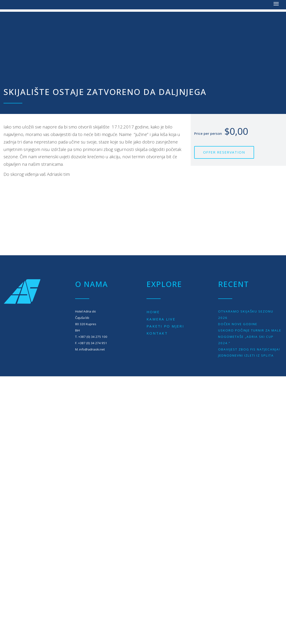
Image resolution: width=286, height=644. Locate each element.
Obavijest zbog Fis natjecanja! (249, 349)
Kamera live (161, 319)
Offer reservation (224, 152)
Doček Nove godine (238, 324)
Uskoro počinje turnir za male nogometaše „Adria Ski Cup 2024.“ (250, 337)
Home (153, 312)
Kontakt (157, 333)
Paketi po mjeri (165, 326)
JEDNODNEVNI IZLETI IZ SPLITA (246, 355)
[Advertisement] (143, 45)
